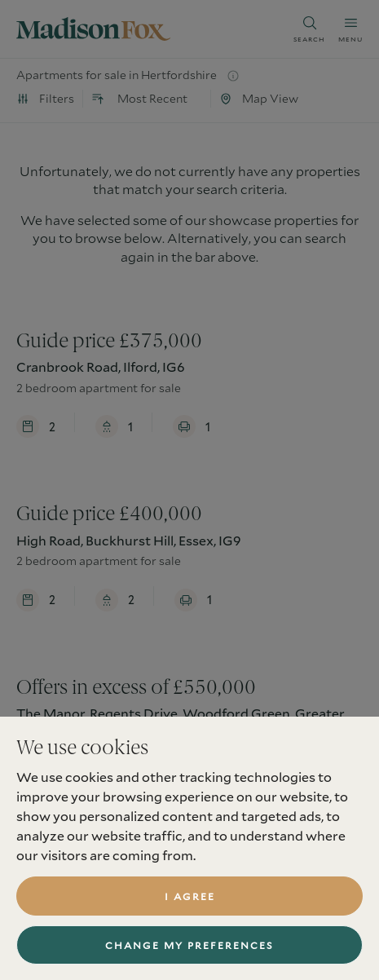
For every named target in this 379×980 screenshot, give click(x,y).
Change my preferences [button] (189, 945)
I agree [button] (190, 896)
